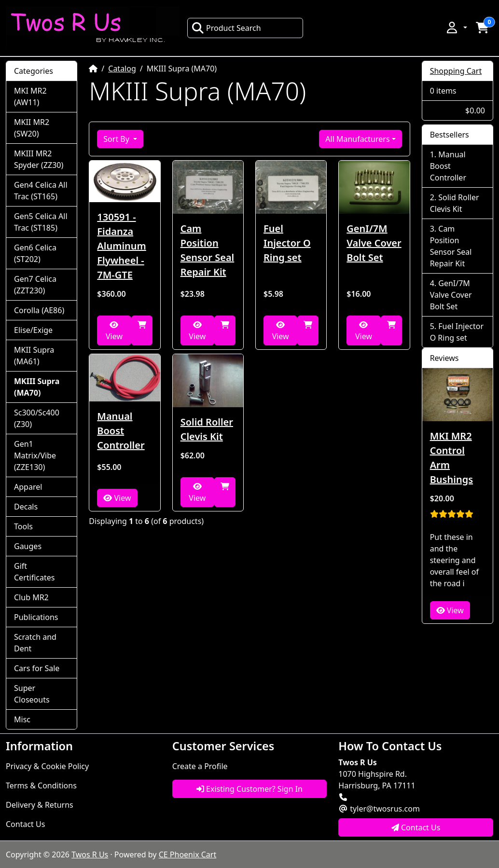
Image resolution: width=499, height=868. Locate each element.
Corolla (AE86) (39, 310)
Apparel (28, 487)
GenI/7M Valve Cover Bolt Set (374, 243)
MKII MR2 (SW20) (32, 128)
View (114, 331)
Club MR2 (31, 597)
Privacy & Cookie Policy (47, 766)
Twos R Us (90, 854)
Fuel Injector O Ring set (287, 243)
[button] (456, 28)
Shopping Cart (456, 71)
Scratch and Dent (35, 643)
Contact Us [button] (416, 827)
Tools (23, 526)
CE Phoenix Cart (188, 854)
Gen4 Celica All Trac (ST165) (41, 191)
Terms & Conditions (41, 785)
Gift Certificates (34, 572)
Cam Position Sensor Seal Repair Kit (208, 250)
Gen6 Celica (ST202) (35, 253)
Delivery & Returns (40, 805)
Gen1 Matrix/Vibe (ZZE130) (35, 455)
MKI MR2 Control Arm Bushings (451, 458)
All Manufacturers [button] (357, 139)
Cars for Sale (37, 668)
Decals (26, 507)
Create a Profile (200, 766)
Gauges (28, 546)
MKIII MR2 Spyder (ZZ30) (39, 159)
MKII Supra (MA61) (34, 356)
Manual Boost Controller (121, 431)
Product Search (226, 28)
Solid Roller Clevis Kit (207, 429)
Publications (36, 617)
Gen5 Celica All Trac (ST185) (41, 222)
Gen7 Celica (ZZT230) (35, 285)
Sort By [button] (117, 139)
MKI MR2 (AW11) (30, 96)
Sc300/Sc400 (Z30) (37, 418)
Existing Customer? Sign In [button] (249, 789)
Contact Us (25, 824)
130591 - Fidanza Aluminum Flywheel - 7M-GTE (121, 246)
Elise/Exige (33, 330)
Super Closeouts (32, 694)
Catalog (122, 69)
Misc (22, 719)
